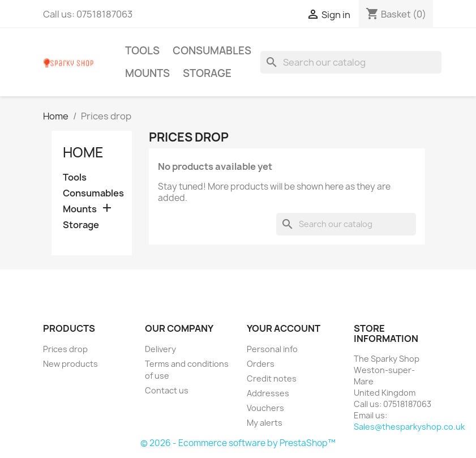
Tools (142, 51)
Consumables (212, 51)
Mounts (147, 73)
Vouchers (265, 408)
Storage (207, 73)
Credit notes (272, 378)
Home (83, 152)
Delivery (160, 349)
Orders (261, 364)
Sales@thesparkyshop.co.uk (409, 427)
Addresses (268, 393)
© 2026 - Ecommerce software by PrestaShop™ (238, 443)
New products (70, 364)
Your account (284, 328)
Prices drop (65, 349)
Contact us (167, 390)
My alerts (265, 423)
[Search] (351, 62)
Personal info (272, 349)
